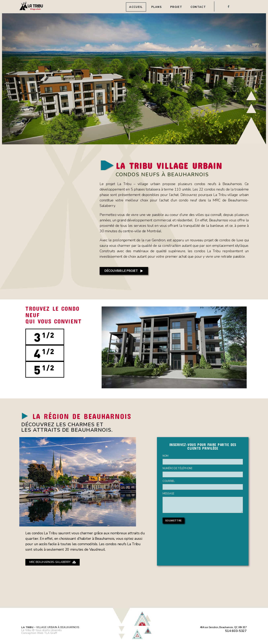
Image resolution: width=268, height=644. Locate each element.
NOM (165, 456)
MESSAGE (168, 494)
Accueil (136, 7)
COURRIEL (169, 481)
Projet (176, 7)
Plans (157, 7)
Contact (198, 7)
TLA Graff (51, 633)
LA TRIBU (175, 165)
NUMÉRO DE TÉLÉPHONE (177, 468)
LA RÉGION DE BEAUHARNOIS (86, 416)
